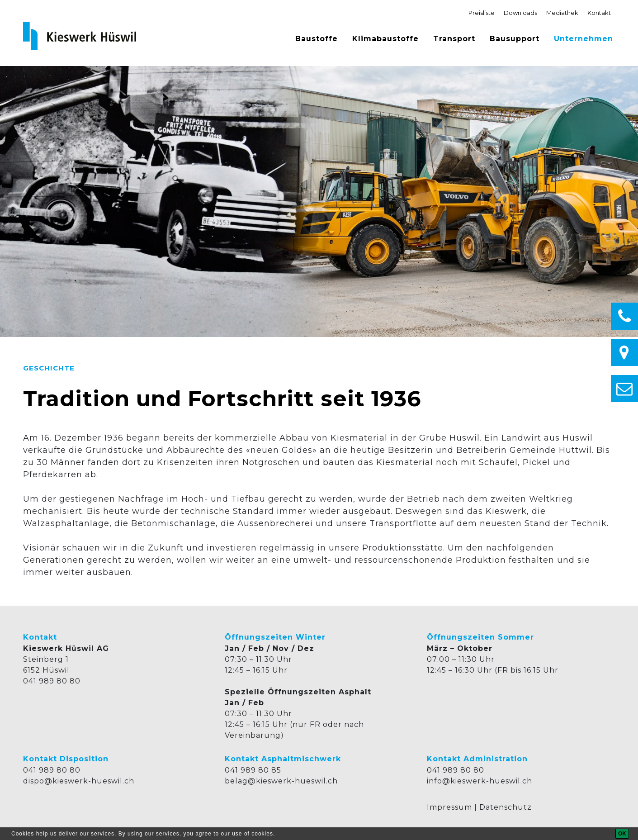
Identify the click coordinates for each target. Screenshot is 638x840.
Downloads (520, 13)
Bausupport (515, 39)
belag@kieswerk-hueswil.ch (281, 781)
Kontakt (599, 13)
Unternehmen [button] (584, 39)
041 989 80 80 (52, 681)
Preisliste (482, 13)
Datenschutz (506, 807)
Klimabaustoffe (385, 39)
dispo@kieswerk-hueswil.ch (79, 781)
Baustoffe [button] (317, 39)
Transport (454, 39)
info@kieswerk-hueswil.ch (480, 781)
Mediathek (562, 13)
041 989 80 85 (253, 770)
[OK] (622, 834)
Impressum (449, 807)
